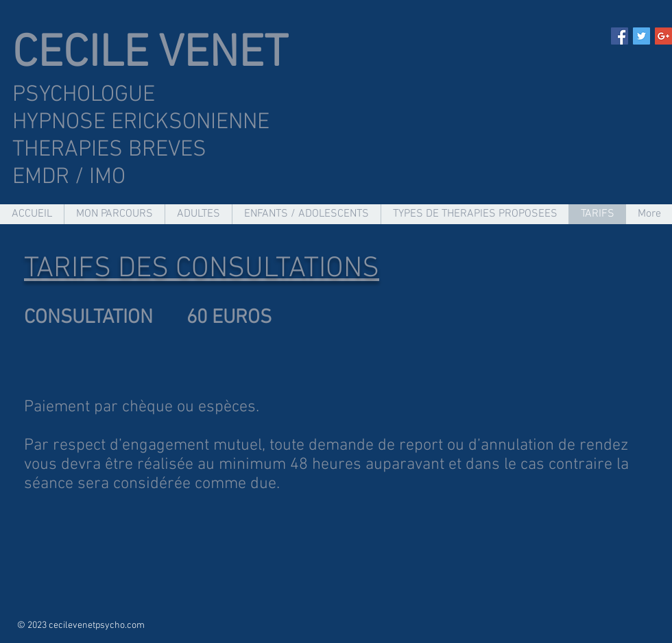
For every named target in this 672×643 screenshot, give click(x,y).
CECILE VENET (150, 54)
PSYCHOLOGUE (84, 95)
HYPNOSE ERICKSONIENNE (144, 123)
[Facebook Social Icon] (620, 36)
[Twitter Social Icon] (641, 36)
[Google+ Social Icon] (663, 36)
